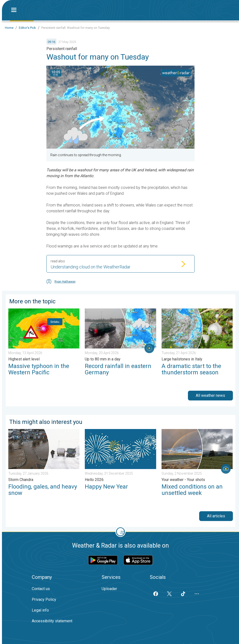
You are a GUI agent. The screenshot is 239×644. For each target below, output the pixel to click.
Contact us (41, 589)
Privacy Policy (44, 599)
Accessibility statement (52, 621)
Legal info (40, 610)
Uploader (109, 589)
